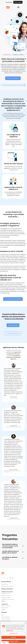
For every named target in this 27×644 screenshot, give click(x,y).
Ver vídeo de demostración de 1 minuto (13, 85)
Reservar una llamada (13, 78)
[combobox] (5, 643)
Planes (3, 601)
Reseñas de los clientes (7, 586)
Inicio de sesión (18, 2)
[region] (13, 633)
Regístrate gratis (13, 325)
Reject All (13, 637)
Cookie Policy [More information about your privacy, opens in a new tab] (10, 631)
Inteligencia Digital (6, 597)
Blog (2, 615)
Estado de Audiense (6, 621)
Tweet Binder (5, 608)
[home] (8, 8)
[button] (18, 7)
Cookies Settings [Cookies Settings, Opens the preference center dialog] (13, 633)
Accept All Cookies (13, 641)
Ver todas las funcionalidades (13, 299)
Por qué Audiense (6, 617)
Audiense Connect (6, 606)
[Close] (25, 623)
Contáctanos (9, 2)
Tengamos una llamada (13, 333)
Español (4, 643)
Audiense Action (5, 593)
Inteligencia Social (6, 595)
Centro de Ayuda (6, 619)
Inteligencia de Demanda (8, 599)
